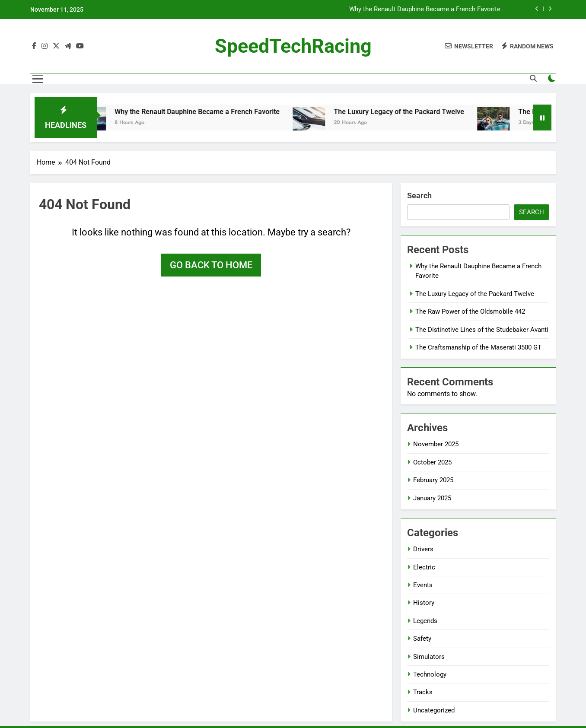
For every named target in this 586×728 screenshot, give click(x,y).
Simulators (429, 657)
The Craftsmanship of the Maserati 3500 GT (478, 347)
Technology (430, 674)
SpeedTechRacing (293, 46)
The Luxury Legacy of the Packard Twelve (404, 112)
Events (423, 585)
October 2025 (432, 462)
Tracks (423, 692)
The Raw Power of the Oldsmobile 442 (470, 312)
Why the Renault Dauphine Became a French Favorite (425, 10)
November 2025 (436, 444)
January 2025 (432, 498)
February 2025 (433, 480)
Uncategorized (434, 710)
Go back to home (211, 265)
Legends (425, 621)
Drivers (423, 549)
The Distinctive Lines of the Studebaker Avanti (482, 330)
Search (419, 196)
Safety (422, 639)
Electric (424, 567)
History (424, 603)
